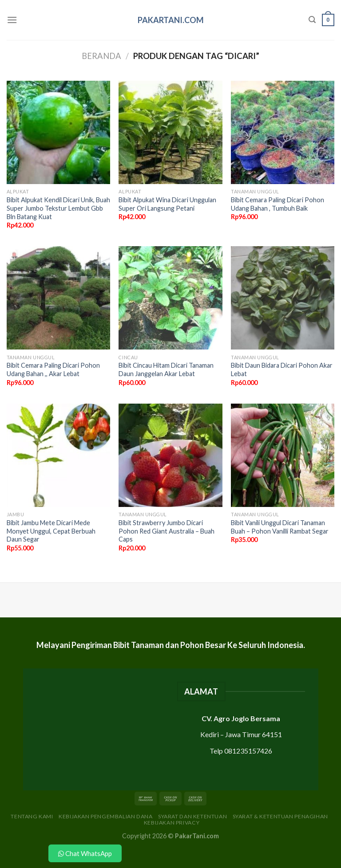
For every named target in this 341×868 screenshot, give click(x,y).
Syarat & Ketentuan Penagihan (280, 816)
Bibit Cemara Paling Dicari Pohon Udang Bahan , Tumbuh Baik (278, 204)
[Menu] (12, 20)
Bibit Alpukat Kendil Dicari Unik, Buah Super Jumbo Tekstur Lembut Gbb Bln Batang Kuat (58, 208)
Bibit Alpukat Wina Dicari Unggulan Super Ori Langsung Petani (167, 204)
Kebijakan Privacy (172, 823)
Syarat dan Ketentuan (192, 816)
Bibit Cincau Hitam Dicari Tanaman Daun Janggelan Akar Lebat (166, 369)
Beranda (101, 56)
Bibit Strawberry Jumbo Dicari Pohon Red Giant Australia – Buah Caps (167, 531)
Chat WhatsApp (85, 853)
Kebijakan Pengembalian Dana (106, 816)
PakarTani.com (171, 20)
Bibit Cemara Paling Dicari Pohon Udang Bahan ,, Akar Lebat (53, 369)
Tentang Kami (32, 816)
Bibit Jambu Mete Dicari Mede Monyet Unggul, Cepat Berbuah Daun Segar (51, 531)
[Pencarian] (312, 20)
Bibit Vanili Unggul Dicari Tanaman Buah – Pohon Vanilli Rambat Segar (280, 527)
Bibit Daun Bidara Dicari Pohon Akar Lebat (282, 369)
